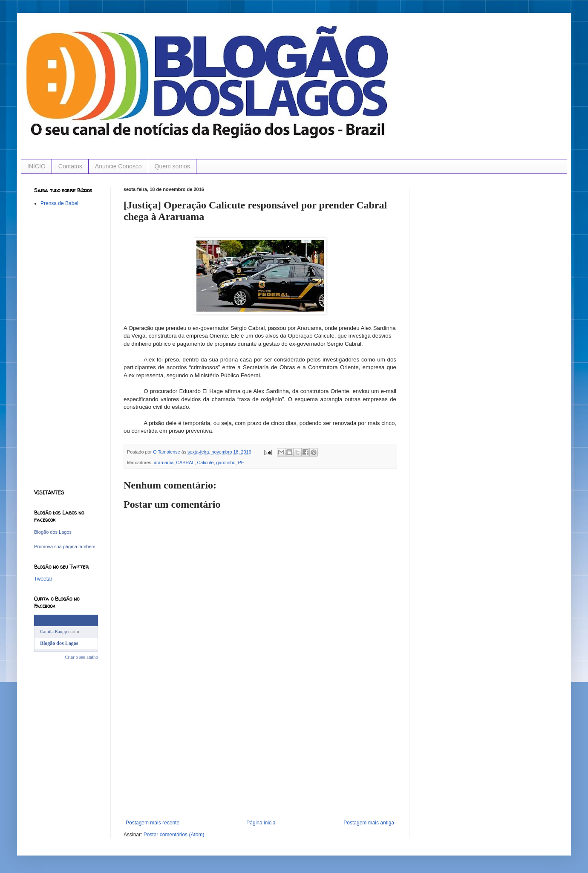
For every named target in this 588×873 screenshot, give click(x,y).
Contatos (70, 166)
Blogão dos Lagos (53, 532)
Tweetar (43, 579)
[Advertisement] (260, 756)
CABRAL (185, 463)
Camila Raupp (53, 631)
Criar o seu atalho (81, 657)
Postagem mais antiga (369, 823)
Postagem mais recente (153, 823)
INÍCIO (36, 166)
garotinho (226, 463)
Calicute (205, 463)
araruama (164, 463)
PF (241, 463)
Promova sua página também (65, 546)
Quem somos (172, 166)
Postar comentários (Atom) (174, 835)
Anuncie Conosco (118, 166)
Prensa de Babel (59, 203)
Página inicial (261, 823)
